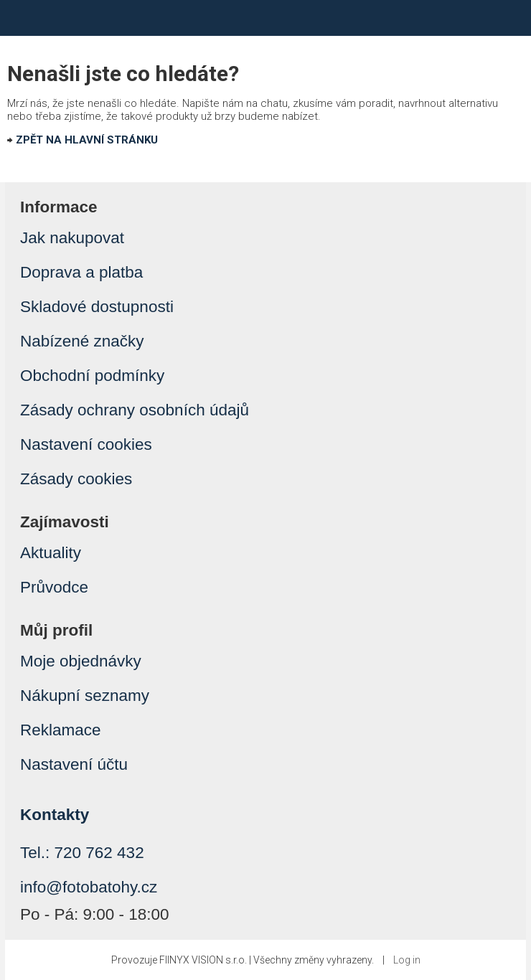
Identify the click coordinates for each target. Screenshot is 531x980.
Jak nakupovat (72, 238)
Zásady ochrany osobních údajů (135, 410)
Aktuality (51, 553)
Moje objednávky (81, 661)
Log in (407, 960)
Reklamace (61, 730)
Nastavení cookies (86, 444)
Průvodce (54, 587)
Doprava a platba (81, 272)
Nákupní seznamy (85, 696)
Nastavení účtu (74, 764)
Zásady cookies (76, 479)
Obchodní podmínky (92, 376)
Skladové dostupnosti (97, 307)
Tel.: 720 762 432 (82, 853)
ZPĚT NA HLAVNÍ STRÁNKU (87, 140)
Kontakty (55, 815)
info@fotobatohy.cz (89, 887)
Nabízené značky (82, 341)
